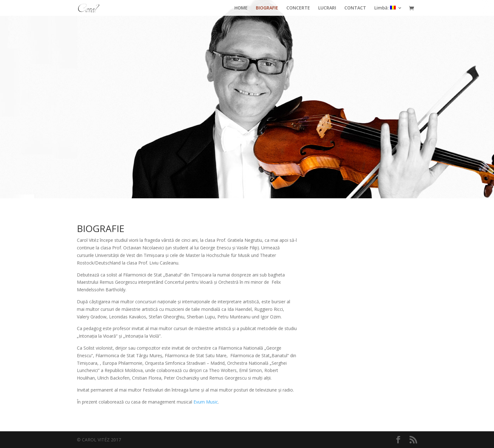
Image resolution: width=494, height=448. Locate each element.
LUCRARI (327, 8)
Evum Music (206, 402)
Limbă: (385, 8)
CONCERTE (298, 8)
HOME (241, 8)
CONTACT (355, 8)
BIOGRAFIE (267, 8)
